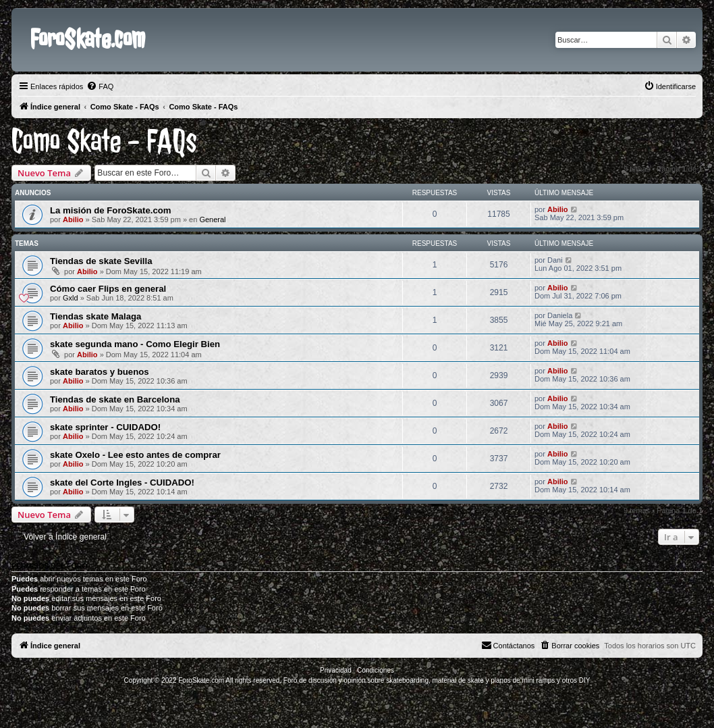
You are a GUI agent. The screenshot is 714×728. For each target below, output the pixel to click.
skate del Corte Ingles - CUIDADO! (122, 483)
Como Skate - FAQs (104, 141)
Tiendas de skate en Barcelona (115, 399)
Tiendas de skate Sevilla (101, 261)
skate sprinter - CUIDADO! (105, 427)
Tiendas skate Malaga (95, 316)
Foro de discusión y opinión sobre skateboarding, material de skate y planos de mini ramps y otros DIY (437, 680)
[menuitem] (100, 86)
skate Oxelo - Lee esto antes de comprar (135, 455)
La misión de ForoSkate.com (111, 210)
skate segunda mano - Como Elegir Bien (135, 344)
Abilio (73, 219)
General (212, 219)
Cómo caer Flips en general (108, 289)
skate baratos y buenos (100, 372)
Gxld (71, 298)
